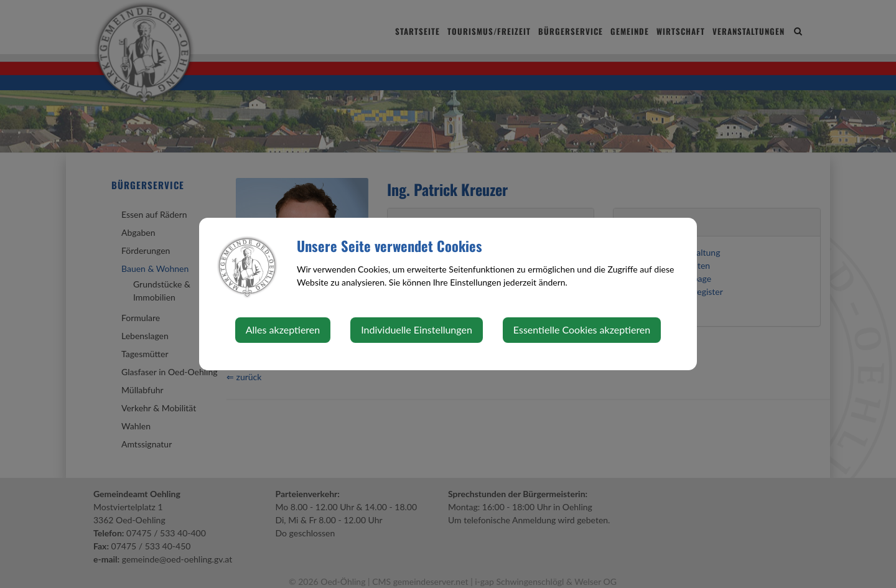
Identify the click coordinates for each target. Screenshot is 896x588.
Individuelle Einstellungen (417, 329)
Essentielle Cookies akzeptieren (582, 329)
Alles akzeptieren (283, 329)
